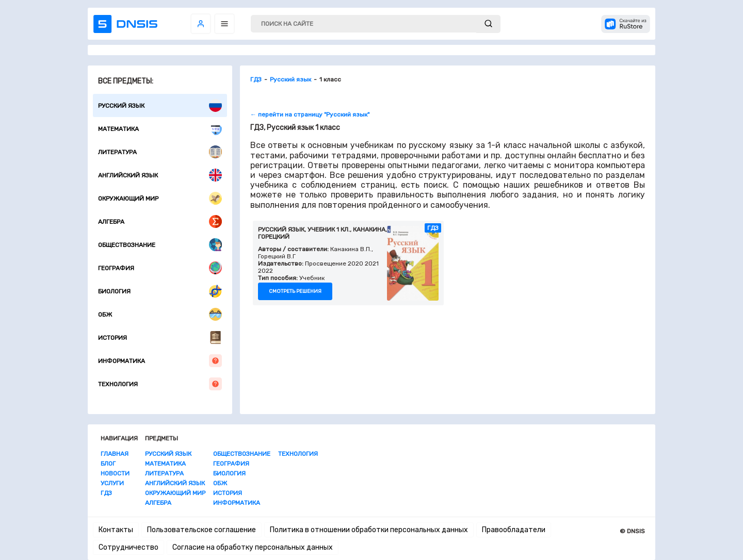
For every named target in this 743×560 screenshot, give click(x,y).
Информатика (160, 361)
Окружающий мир (160, 198)
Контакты (116, 530)
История (160, 337)
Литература (160, 152)
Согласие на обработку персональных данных (253, 547)
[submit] (488, 24)
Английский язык (160, 175)
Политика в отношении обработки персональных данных (369, 530)
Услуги (112, 483)
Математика (160, 129)
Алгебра (160, 221)
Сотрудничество (128, 547)
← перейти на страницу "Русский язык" (310, 114)
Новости (115, 473)
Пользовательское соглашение (201, 530)
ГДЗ (106, 493)
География (160, 268)
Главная (115, 454)
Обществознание (160, 245)
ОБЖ (160, 314)
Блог (108, 464)
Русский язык (160, 105)
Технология (160, 384)
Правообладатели (514, 530)
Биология (160, 291)
